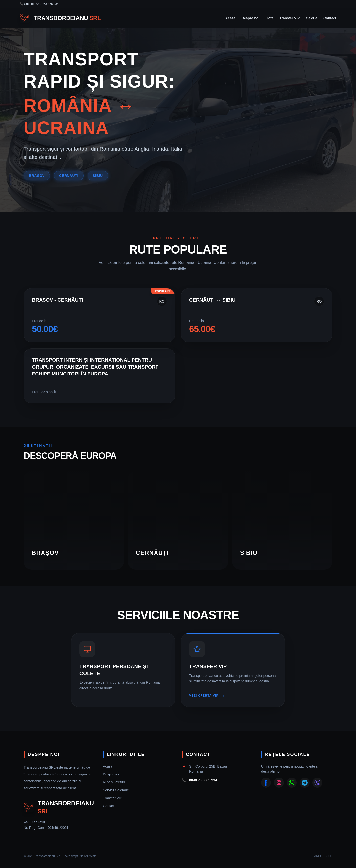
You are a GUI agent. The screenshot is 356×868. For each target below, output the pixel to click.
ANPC (318, 856)
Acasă (231, 18)
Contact (330, 18)
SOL (329, 856)
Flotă (269, 18)
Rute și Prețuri (114, 782)
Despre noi (250, 18)
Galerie (311, 18)
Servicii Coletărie (116, 790)
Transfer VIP (290, 18)
